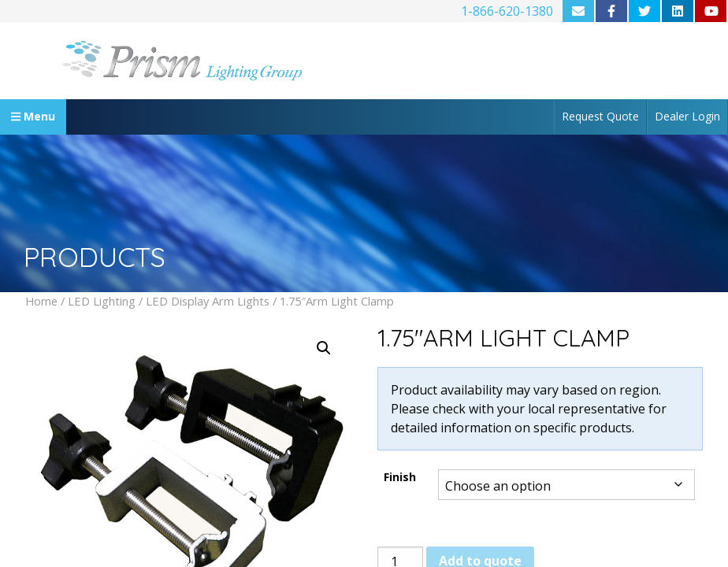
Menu (33, 116)
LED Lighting (102, 301)
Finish (400, 477)
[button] (324, 348)
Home (41, 301)
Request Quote (600, 116)
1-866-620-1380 (507, 11)
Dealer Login (687, 116)
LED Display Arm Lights (208, 301)
